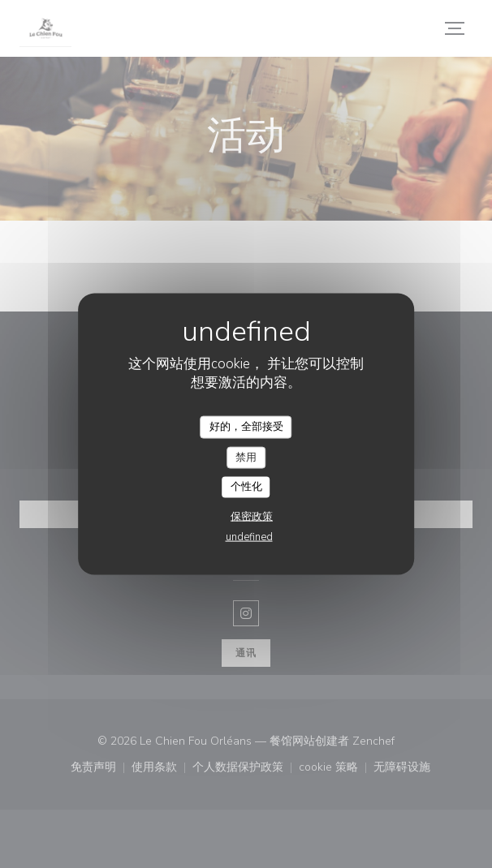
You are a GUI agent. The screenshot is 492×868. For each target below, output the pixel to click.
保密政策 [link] (252, 516)
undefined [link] (249, 536)
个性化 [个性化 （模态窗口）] (246, 487)
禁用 (246, 457)
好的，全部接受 (246, 427)
